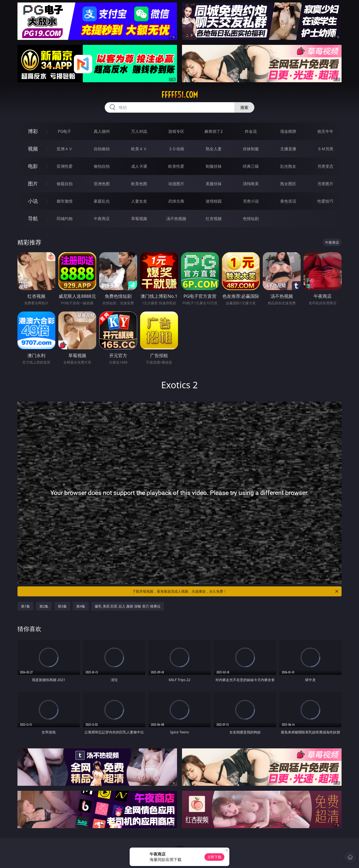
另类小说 (251, 201)
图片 (33, 184)
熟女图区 (288, 184)
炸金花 (251, 131)
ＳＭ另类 (325, 149)
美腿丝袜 (214, 184)
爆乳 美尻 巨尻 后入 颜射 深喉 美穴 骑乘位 (128, 606)
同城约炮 (65, 219)
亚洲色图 (102, 184)
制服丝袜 (214, 166)
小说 (33, 201)
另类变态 (325, 166)
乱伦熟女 (288, 166)
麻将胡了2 (214, 131)
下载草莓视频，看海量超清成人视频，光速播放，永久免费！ (236, 591)
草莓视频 (139, 219)
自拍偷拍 (102, 149)
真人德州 (102, 131)
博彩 (33, 131)
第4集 (81, 606)
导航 (33, 218)
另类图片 (325, 184)
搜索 (244, 107)
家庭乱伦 (102, 201)
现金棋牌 (288, 131)
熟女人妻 (214, 149)
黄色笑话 (288, 201)
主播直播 (288, 149)
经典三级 (251, 166)
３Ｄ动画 (176, 149)
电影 (33, 166)
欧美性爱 (176, 166)
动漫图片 (176, 184)
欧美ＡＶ (139, 149)
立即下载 (214, 857)
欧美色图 (139, 184)
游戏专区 (176, 131)
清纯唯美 (251, 184)
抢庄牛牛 (325, 131)
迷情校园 (214, 201)
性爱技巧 (325, 201)
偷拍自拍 (102, 166)
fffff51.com (180, 95)
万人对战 (139, 131)
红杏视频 (214, 219)
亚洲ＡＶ (65, 149)
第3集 (62, 606)
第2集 (44, 606)
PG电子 (64, 131)
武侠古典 (176, 201)
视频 (33, 149)
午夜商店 (102, 219)
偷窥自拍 (65, 184)
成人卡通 (139, 166)
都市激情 (65, 201)
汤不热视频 (176, 219)
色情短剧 (251, 219)
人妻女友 (139, 201)
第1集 (25, 606)
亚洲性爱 (65, 166)
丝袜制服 (251, 149)
